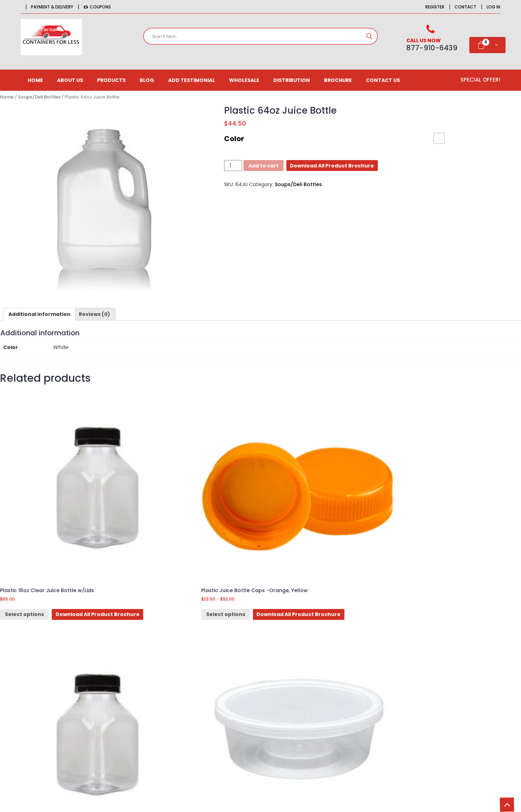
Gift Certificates (216, 697)
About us (70, 80)
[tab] (39, 314)
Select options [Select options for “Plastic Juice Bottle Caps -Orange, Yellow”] (159, 537)
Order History (213, 660)
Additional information (39, 314)
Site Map (312, 697)
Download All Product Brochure (332, 166)
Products (111, 80)
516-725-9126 (97, 720)
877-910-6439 (84, 710)
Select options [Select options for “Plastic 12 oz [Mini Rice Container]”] (428, 537)
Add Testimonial (192, 80)
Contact (465, 7)
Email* (447, 698)
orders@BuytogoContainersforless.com (95, 744)
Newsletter (209, 685)
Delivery (311, 672)
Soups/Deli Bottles (39, 97)
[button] (439, 138)
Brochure (338, 80)
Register (435, 7)
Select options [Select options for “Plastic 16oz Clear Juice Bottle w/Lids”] (24, 537)
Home (35, 80)
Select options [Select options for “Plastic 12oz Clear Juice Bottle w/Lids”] (294, 537)
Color (234, 139)
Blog (147, 80)
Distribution (292, 80)
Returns (311, 685)
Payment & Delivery (52, 7)
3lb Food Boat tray (64, 607)
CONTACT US (383, 80)
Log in (493, 7)
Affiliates (207, 672)
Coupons (97, 7)
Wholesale (244, 80)
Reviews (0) (94, 314)
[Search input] (257, 36)
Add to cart (263, 166)
